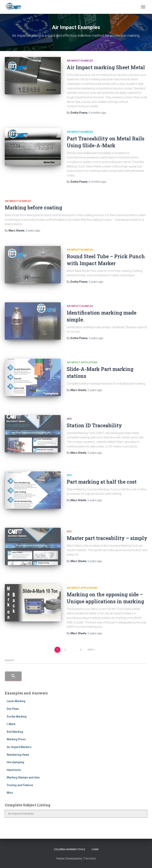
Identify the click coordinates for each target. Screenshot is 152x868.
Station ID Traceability (94, 425)
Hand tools (14, 770)
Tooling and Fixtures (20, 785)
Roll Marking (15, 732)
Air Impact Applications (82, 362)
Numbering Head (18, 755)
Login (95, 849)
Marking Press (16, 739)
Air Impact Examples (80, 61)
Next (91, 650)
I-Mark (11, 724)
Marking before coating (33, 208)
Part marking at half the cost (102, 482)
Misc (10, 793)
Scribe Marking (17, 717)
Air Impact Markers (19, 747)
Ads (69, 419)
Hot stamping (15, 762)
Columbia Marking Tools (69, 849)
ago (97, 113)
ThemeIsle (89, 859)
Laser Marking (16, 701)
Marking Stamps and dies (23, 777)
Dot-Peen (13, 709)
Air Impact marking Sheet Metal (106, 67)
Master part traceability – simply (107, 538)
